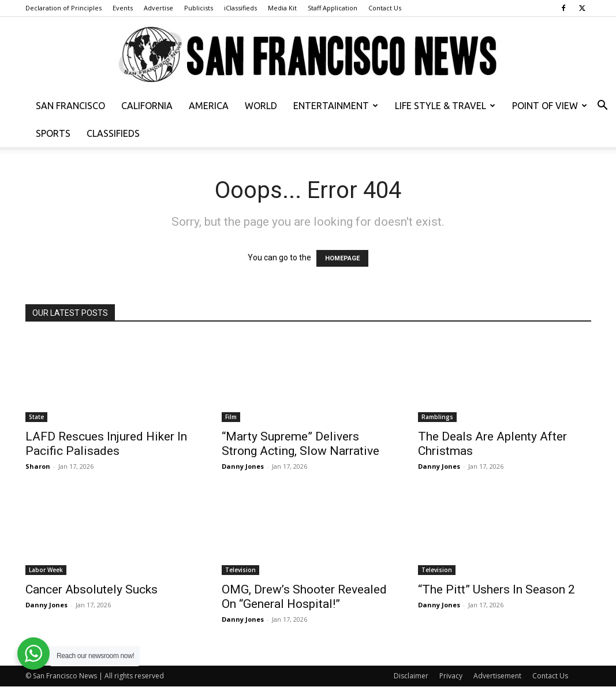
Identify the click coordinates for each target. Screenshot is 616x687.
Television (240, 570)
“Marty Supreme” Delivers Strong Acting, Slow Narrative (300, 444)
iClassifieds (240, 8)
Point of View (550, 106)
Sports (53, 133)
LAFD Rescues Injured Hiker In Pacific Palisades (106, 444)
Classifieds (113, 133)
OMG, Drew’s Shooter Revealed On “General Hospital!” (304, 597)
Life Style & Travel (445, 106)
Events (123, 8)
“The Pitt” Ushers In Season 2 (496, 589)
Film (231, 417)
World (261, 106)
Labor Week (46, 570)
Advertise (158, 8)
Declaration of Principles (64, 8)
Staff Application (333, 8)
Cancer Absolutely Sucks (92, 589)
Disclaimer (411, 676)
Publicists (199, 8)
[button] (602, 107)
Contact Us (385, 8)
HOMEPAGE (342, 258)
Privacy (451, 676)
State (36, 417)
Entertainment (336, 106)
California (147, 106)
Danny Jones (243, 466)
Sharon (38, 466)
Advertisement (497, 676)
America (209, 106)
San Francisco (70, 106)
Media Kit (282, 8)
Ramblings (437, 417)
